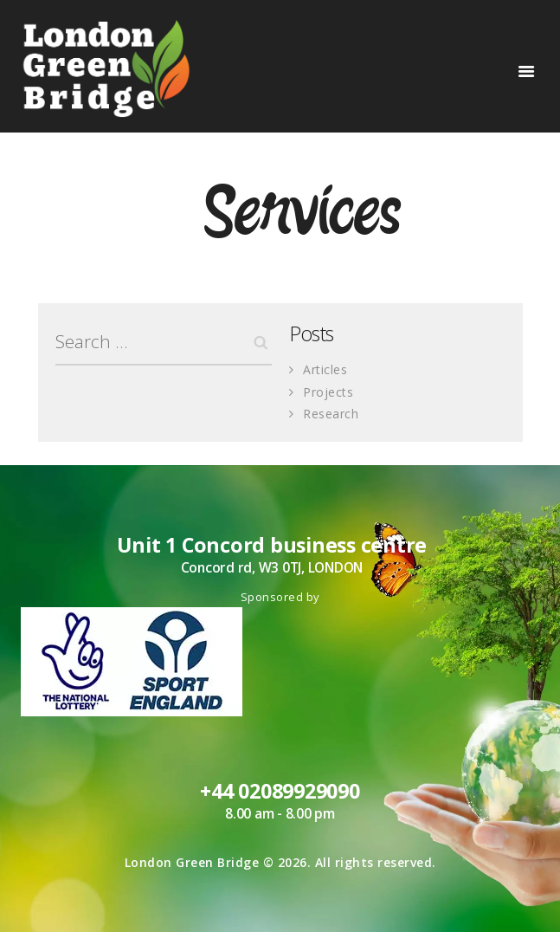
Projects (328, 392)
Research (331, 414)
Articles (325, 369)
